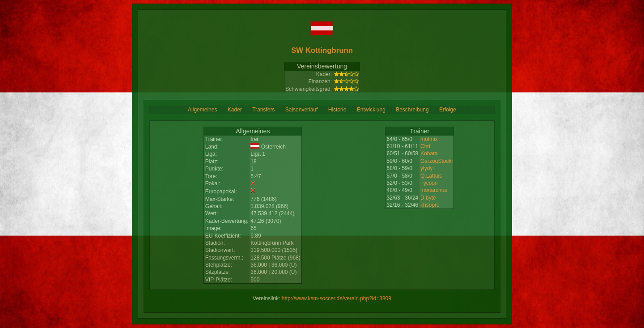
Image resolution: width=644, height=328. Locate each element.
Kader (235, 110)
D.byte (428, 198)
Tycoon (429, 183)
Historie (337, 110)
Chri (425, 146)
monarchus (434, 190)
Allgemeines (202, 110)
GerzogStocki (436, 161)
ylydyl (427, 168)
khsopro (430, 205)
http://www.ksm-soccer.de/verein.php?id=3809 (337, 298)
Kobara (429, 153)
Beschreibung (412, 110)
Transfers (263, 110)
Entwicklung (371, 110)
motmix (429, 139)
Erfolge (448, 110)
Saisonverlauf (302, 110)
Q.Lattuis (431, 176)
